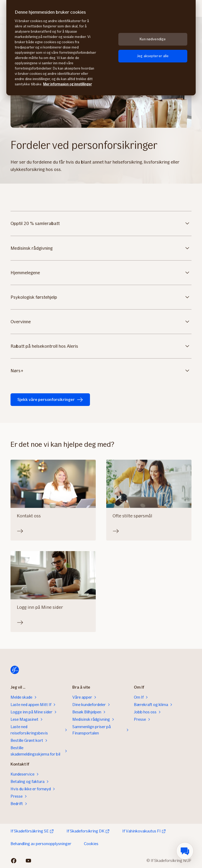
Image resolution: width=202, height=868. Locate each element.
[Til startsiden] (15, 670)
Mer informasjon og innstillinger (67, 84)
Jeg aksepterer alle (153, 56)
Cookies (91, 844)
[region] (101, 48)
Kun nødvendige (153, 39)
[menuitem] (185, 851)
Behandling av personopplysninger (41, 844)
